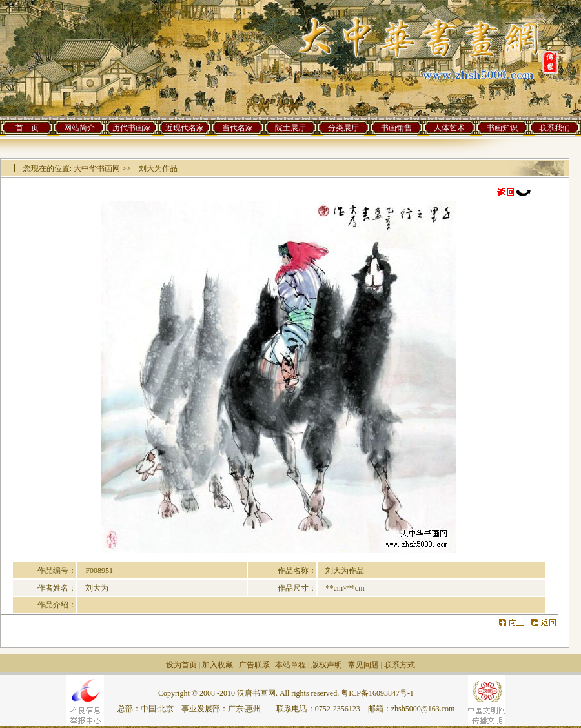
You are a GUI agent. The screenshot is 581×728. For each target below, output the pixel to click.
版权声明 (327, 665)
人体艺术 (449, 128)
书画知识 (502, 128)
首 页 (27, 128)
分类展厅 (343, 128)
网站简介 (79, 128)
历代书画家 (132, 128)
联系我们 (555, 128)
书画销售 (396, 128)
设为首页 (181, 665)
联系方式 (400, 665)
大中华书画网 (97, 168)
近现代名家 (185, 128)
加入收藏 (218, 665)
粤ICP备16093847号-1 (377, 693)
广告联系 (254, 665)
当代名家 (238, 128)
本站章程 (290, 665)
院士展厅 (290, 128)
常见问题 (363, 665)
